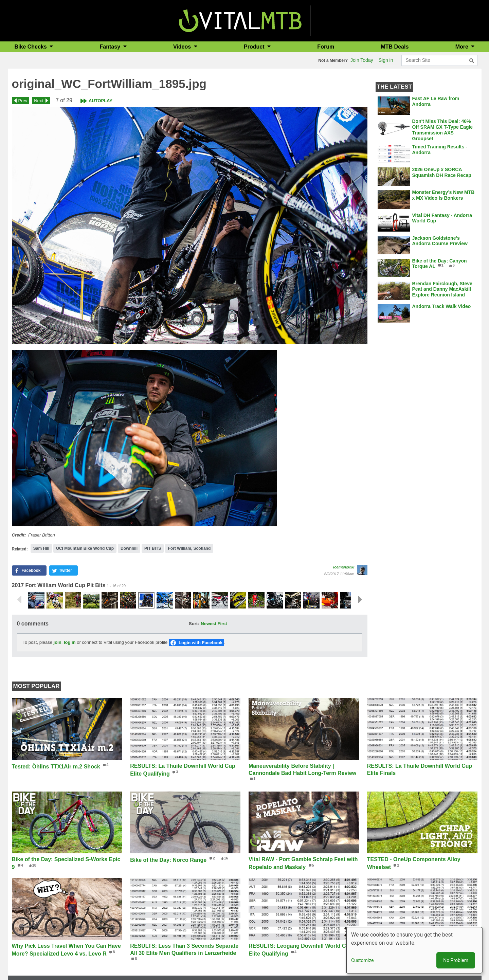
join (58, 642)
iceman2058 (344, 567)
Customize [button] (362, 960)
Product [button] (255, 47)
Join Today (362, 60)
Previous (19, 600)
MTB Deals (395, 47)
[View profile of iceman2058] (362, 570)
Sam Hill (41, 548)
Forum (326, 47)
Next (39, 101)
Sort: (194, 624)
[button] (190, 226)
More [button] (463, 47)
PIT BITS (153, 548)
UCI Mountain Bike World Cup (85, 548)
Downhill (129, 548)
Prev (23, 101)
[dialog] (414, 950)
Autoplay (101, 101)
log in (70, 642)
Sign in (386, 60)
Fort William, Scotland (189, 548)
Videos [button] (183, 47)
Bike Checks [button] (32, 47)
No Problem (456, 960)
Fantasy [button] (111, 47)
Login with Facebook (201, 643)
